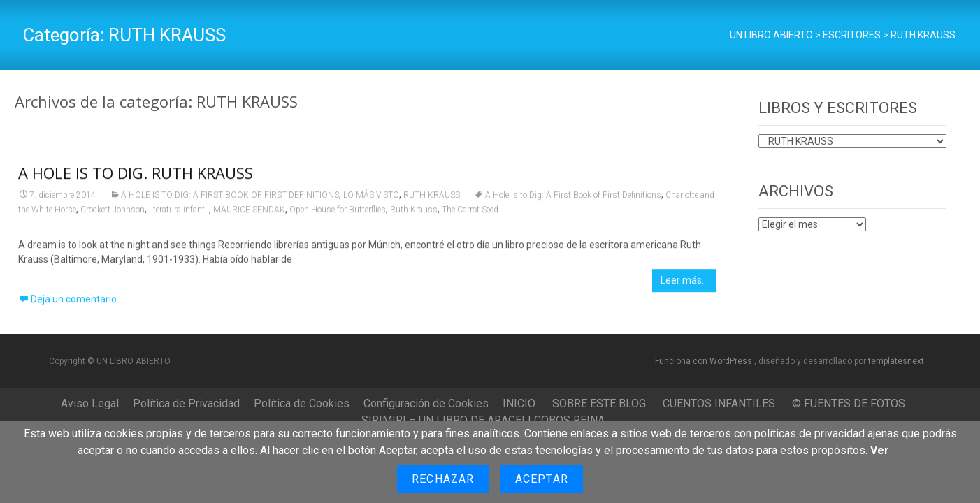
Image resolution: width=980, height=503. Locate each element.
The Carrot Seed (470, 214)
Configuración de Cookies (426, 403)
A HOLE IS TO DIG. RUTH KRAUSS (136, 177)
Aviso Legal (90, 403)
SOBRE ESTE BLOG (599, 403)
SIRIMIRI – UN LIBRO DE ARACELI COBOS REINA (483, 420)
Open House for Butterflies (338, 214)
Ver (880, 450)
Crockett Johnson (113, 214)
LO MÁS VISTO (371, 199)
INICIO (519, 403)
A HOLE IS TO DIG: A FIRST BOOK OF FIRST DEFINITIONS (230, 199)
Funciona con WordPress (705, 361)
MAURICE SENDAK (249, 214)
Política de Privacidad (186, 403)
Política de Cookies (302, 403)
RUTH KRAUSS (432, 199)
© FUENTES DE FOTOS (849, 403)
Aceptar (542, 479)
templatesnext (896, 361)
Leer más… (684, 284)
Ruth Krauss (414, 214)
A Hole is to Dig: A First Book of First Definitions (573, 199)
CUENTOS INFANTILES (719, 403)
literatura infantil (179, 214)
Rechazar (443, 479)
